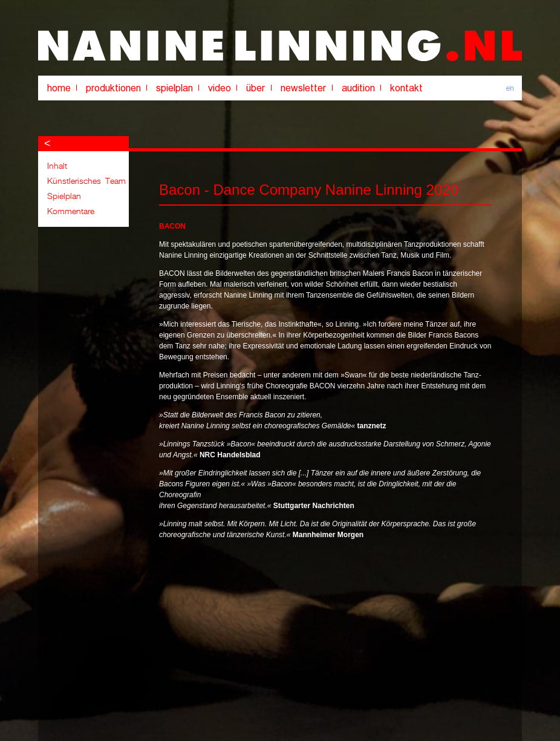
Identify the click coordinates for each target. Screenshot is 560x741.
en (510, 88)
